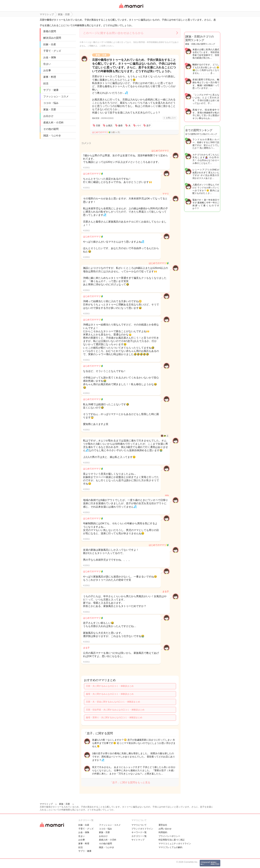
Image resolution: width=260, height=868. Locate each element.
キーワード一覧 (139, 832)
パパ (138, 126)
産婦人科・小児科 (53, 122)
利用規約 (163, 832)
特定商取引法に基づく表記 (172, 840)
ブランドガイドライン (142, 829)
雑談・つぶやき (52, 136)
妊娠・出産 (50, 44)
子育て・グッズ (52, 51)
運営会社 (163, 825)
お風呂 (109, 126)
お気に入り (171, 118)
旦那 (98, 126)
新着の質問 (50, 31)
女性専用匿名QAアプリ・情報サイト (131, 8)
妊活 (46, 83)
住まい (47, 64)
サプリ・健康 (51, 90)
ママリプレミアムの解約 (170, 847)
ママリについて (139, 825)
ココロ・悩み (51, 103)
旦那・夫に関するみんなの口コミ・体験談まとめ (110, 686)
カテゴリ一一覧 (139, 836)
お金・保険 (50, 57)
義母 (120, 126)
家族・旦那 (50, 109)
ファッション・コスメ (56, 96)
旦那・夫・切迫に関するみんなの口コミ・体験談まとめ (113, 702)
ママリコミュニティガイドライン (175, 844)
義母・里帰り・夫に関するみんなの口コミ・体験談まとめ (114, 717)
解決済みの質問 (52, 38)
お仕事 (47, 70)
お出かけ (48, 116)
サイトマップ (138, 840)
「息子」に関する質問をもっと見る (130, 782)
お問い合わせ (165, 829)
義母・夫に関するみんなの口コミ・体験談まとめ (110, 694)
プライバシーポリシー (169, 836)
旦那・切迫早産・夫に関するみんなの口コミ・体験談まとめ (115, 710)
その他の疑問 (51, 129)
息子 (149, 126)
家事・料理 (50, 77)
